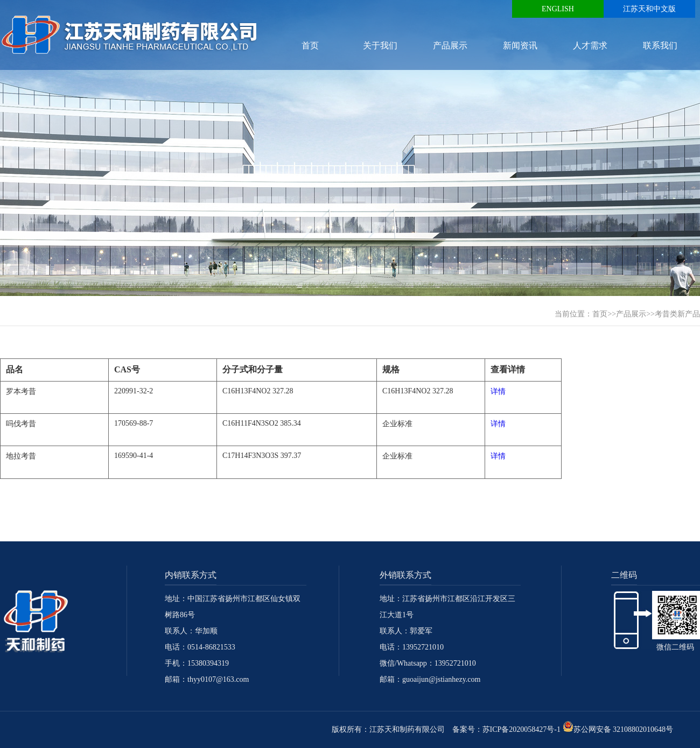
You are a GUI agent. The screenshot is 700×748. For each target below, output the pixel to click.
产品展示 (450, 45)
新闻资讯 (520, 45)
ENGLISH (558, 9)
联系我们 (660, 45)
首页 (310, 45)
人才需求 (590, 45)
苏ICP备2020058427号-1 (521, 729)
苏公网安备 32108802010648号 (618, 729)
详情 (498, 391)
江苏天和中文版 (649, 9)
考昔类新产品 (677, 314)
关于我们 (380, 45)
